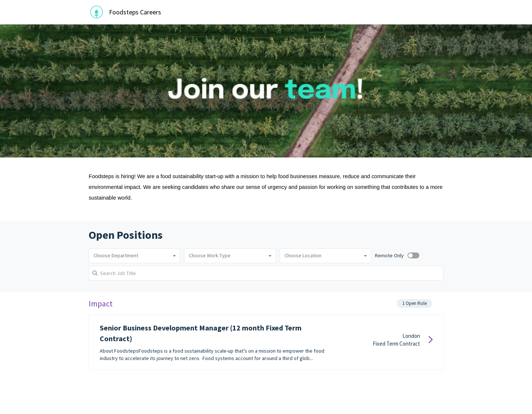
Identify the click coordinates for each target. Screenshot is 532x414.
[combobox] (134, 256)
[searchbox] (134, 256)
